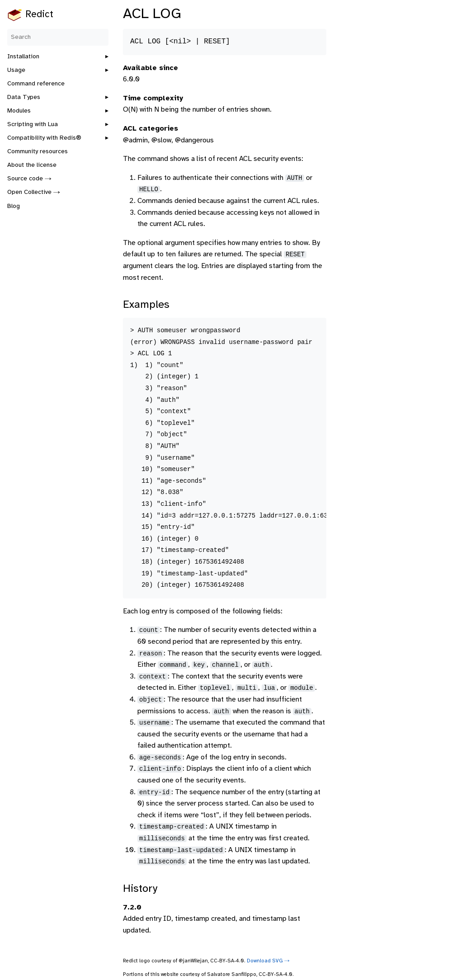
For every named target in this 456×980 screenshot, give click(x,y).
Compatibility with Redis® (44, 138)
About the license (32, 165)
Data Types (24, 97)
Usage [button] (16, 70)
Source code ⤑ (29, 179)
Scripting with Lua (33, 125)
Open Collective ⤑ (34, 192)
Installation (23, 57)
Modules (19, 111)
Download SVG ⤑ (268, 961)
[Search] (58, 37)
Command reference (36, 84)
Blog (14, 206)
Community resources (38, 152)
